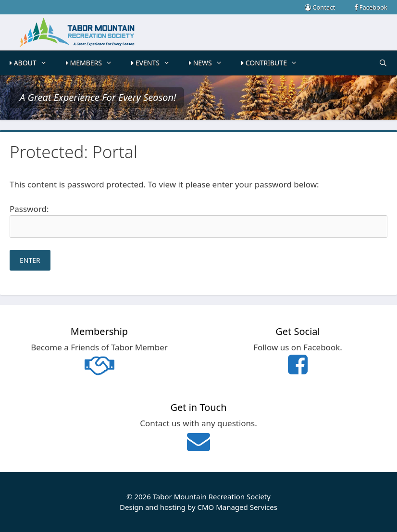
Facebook (371, 7)
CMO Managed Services (237, 507)
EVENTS (155, 63)
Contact (320, 7)
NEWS (210, 63)
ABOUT (33, 63)
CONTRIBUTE (274, 63)
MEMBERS (94, 63)
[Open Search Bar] (383, 63)
